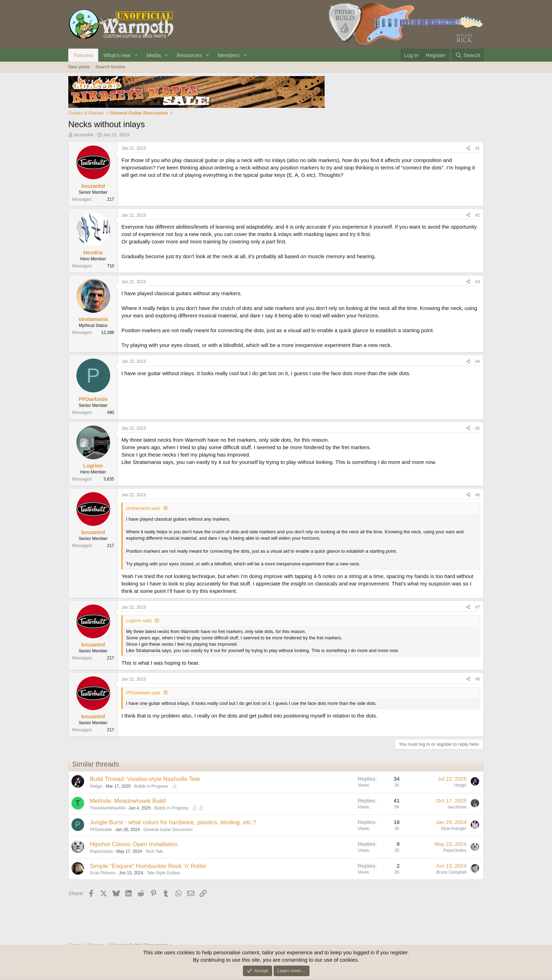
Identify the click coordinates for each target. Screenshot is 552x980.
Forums (83, 55)
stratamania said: (143, 508)
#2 (478, 215)
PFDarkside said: (143, 693)
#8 (478, 679)
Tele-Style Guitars (164, 873)
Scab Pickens (103, 873)
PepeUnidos (101, 851)
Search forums (110, 67)
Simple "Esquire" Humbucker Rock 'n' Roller (148, 866)
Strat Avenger (454, 829)
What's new (117, 55)
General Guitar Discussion (168, 830)
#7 (478, 607)
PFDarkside (101, 830)
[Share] (468, 148)
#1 (478, 148)
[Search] (468, 55)
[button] (136, 55)
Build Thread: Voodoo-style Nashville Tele (145, 779)
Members (229, 55)
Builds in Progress (151, 786)
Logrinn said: (139, 621)
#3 (478, 282)
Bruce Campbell (451, 872)
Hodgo (96, 786)
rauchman (457, 807)
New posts (79, 67)
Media (154, 55)
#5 (478, 428)
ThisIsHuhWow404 (108, 808)
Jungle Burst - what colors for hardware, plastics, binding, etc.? (173, 822)
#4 (478, 361)
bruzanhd (84, 135)
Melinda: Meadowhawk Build (128, 801)
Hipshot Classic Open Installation (134, 844)
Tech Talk (154, 851)
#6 (478, 495)
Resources (189, 55)
